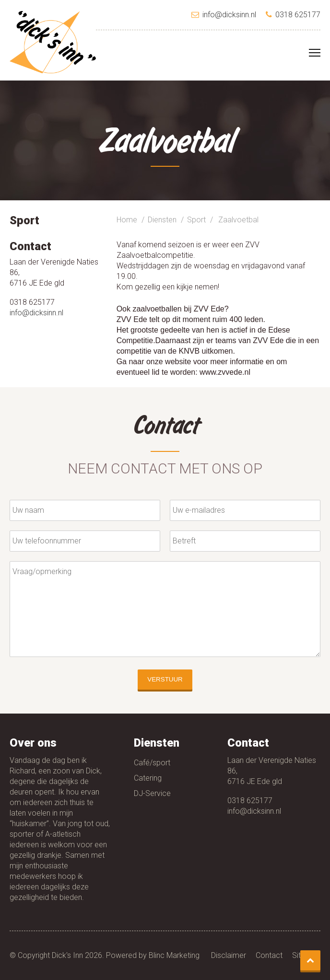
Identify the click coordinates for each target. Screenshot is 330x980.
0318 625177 (250, 801)
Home (127, 220)
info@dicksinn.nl (36, 313)
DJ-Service (152, 793)
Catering (148, 778)
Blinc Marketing (174, 955)
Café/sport (152, 763)
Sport (196, 220)
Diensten (162, 220)
